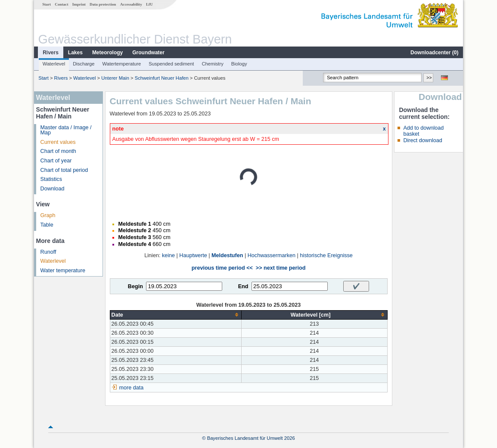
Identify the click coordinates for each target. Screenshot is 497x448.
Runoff (48, 252)
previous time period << (222, 268)
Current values (58, 142)
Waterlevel (54, 64)
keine (168, 255)
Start (47, 4)
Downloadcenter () (434, 53)
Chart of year (56, 161)
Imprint (79, 4)
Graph (48, 215)
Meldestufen (227, 255)
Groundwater (148, 53)
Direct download (422, 140)
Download (53, 189)
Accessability (131, 4)
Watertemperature (122, 64)
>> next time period (281, 268)
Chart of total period (64, 170)
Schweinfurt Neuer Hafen (162, 78)
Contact (61, 4)
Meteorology (107, 53)
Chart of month (58, 151)
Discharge (84, 64)
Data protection (103, 4)
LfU (149, 4)
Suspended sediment (171, 64)
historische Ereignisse (326, 255)
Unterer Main (115, 78)
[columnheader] (176, 315)
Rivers (51, 53)
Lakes (75, 53)
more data (132, 388)
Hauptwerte (193, 255)
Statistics (51, 179)
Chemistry (212, 64)
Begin (135, 286)
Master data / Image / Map (66, 130)
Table (47, 225)
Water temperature (63, 271)
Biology (239, 64)
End (243, 286)
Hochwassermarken (272, 255)
